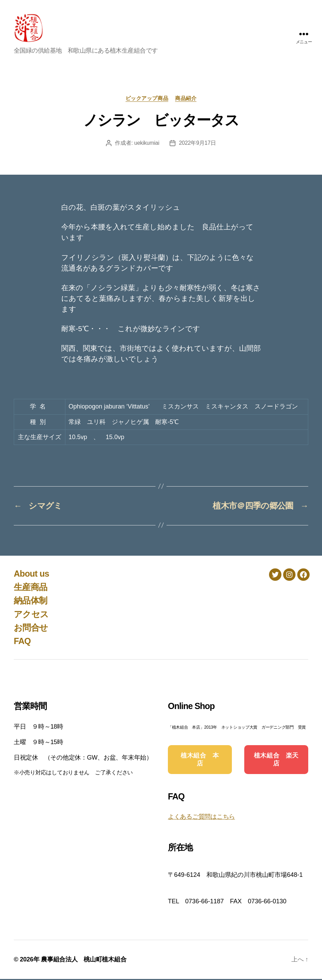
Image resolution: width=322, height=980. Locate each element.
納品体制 (30, 602)
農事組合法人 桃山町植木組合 (84, 960)
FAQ (22, 642)
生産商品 (30, 588)
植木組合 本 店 (203, 761)
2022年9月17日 (197, 144)
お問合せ (31, 629)
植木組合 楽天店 (276, 761)
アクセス (31, 615)
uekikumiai (147, 144)
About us (31, 575)
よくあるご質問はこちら (201, 818)
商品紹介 (186, 99)
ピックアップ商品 (147, 99)
